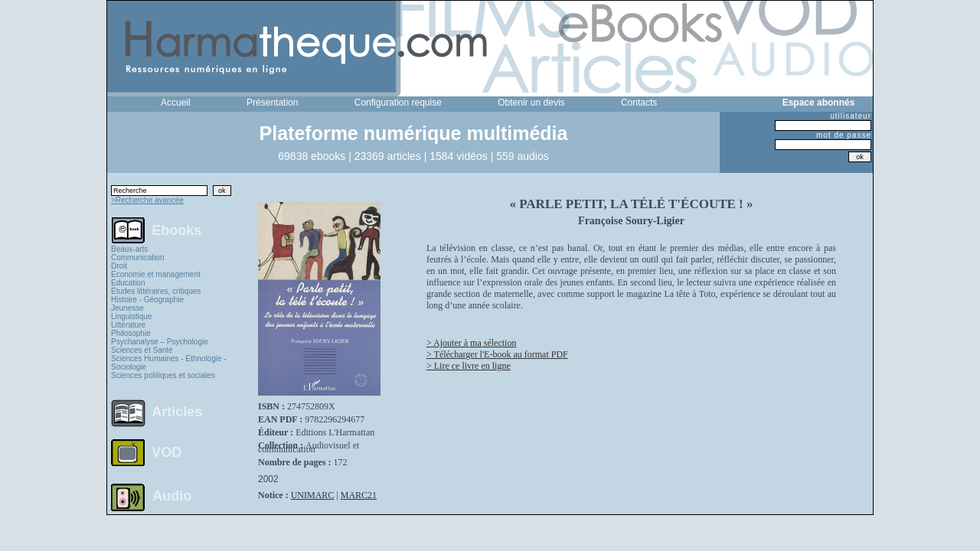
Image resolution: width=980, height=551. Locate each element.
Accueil (176, 103)
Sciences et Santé (142, 350)
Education (128, 283)
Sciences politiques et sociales (163, 375)
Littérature (128, 325)
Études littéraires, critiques (156, 291)
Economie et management (156, 274)
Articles (177, 412)
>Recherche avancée (147, 200)
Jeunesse (127, 308)
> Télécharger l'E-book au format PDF (497, 354)
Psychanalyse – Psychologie (160, 342)
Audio (172, 495)
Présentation (272, 103)
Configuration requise (398, 103)
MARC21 (359, 495)
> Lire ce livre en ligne (469, 366)
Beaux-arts (129, 249)
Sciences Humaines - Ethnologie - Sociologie (169, 363)
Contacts (639, 103)
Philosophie (131, 333)
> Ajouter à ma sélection (471, 343)
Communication (137, 258)
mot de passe (844, 135)
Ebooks (176, 230)
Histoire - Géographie (147, 300)
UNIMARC (313, 495)
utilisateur (851, 116)
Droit (119, 266)
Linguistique (131, 316)
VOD (167, 452)
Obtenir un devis (531, 103)
